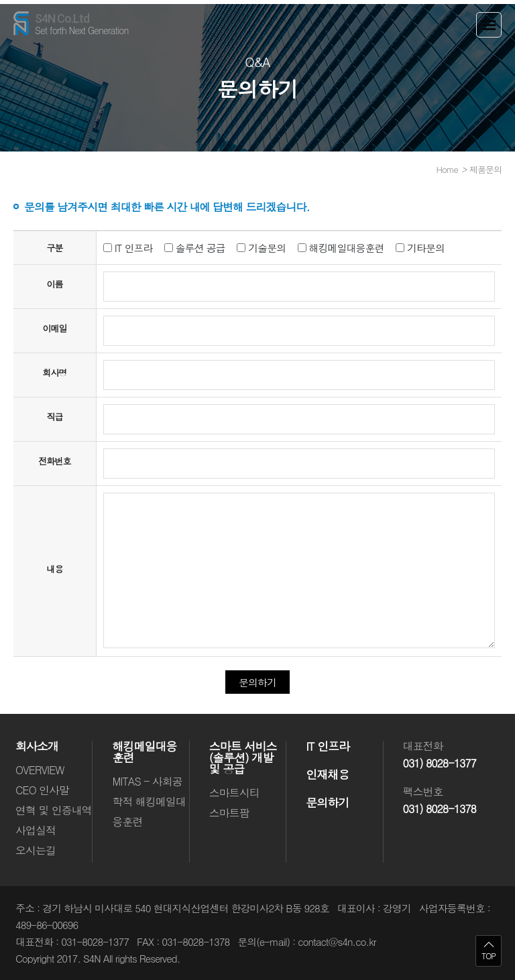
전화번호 (54, 461)
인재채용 (327, 775)
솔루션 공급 (195, 248)
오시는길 (36, 850)
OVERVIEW (40, 770)
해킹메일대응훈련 (341, 248)
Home (447, 169)
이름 (54, 284)
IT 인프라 (128, 248)
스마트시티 (234, 793)
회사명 (54, 372)
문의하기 (327, 803)
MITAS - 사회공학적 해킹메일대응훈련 (149, 801)
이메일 (54, 328)
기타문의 (420, 248)
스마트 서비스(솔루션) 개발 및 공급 (243, 758)
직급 (54, 417)
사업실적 (36, 830)
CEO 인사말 (42, 790)
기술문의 (261, 248)
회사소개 (37, 746)
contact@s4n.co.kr (337, 941)
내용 (54, 569)
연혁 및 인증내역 (54, 810)
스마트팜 (229, 813)
